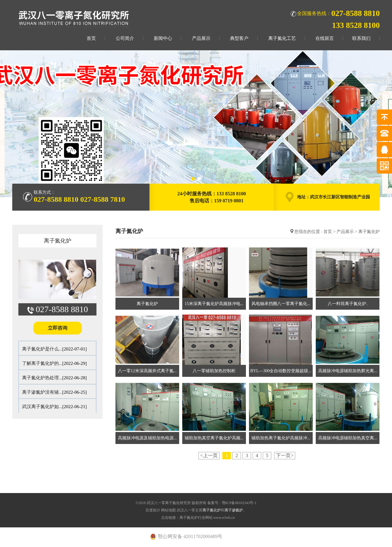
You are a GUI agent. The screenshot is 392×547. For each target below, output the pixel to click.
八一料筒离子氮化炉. (348, 304)
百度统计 (153, 510)
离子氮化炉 (58, 241)
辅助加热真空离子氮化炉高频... (214, 438)
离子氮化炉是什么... (42, 349)
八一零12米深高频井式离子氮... (147, 371)
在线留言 (325, 38)
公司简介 (125, 38)
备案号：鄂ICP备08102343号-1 (232, 503)
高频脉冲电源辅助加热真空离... (348, 438)
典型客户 (239, 38)
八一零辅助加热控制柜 (214, 371)
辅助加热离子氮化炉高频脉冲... (281, 438)
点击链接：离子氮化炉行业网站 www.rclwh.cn (198, 518)
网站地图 (168, 510)
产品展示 (201, 38)
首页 (91, 38)
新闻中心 (163, 38)
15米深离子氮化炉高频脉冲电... (214, 304)
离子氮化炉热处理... (42, 378)
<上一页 (209, 455)
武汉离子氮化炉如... (42, 407)
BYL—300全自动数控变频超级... (281, 371)
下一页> (285, 455)
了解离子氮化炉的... (42, 363)
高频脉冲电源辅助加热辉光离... (348, 371)
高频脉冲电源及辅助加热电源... (147, 438)
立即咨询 (58, 328)
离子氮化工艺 (282, 38)
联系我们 (361, 38)
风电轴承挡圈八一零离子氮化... (281, 304)
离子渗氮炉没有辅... (42, 392)
